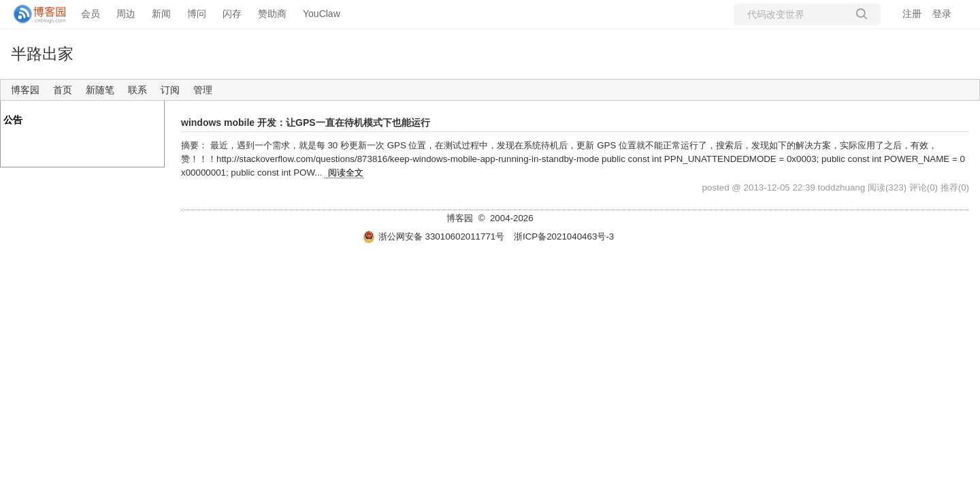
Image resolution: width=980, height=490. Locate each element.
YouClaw (322, 14)
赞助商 (272, 14)
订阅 (170, 90)
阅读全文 (346, 173)
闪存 (232, 14)
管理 (203, 90)
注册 (912, 14)
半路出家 (42, 54)
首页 (63, 90)
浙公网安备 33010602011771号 (434, 236)
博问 (197, 14)
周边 (126, 14)
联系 (137, 90)
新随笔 (100, 90)
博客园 (25, 90)
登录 (942, 14)
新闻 (161, 14)
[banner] (34, 14)
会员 (91, 14)
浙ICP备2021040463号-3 (564, 236)
